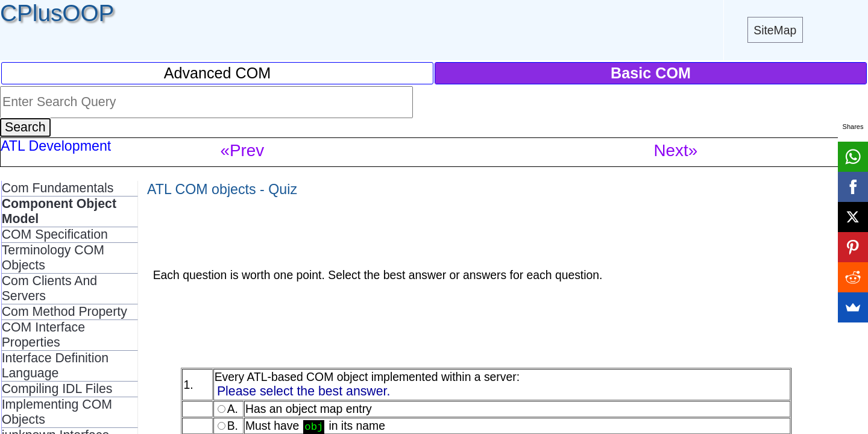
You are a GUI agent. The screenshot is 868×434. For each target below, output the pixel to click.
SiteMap (775, 30)
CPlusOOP (57, 13)
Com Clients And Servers (50, 288)
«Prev (243, 150)
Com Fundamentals (58, 188)
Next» (676, 150)
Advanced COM (218, 73)
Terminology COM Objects (53, 258)
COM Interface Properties (43, 335)
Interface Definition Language (55, 366)
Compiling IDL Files (57, 389)
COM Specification (55, 234)
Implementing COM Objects (57, 412)
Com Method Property (64, 312)
